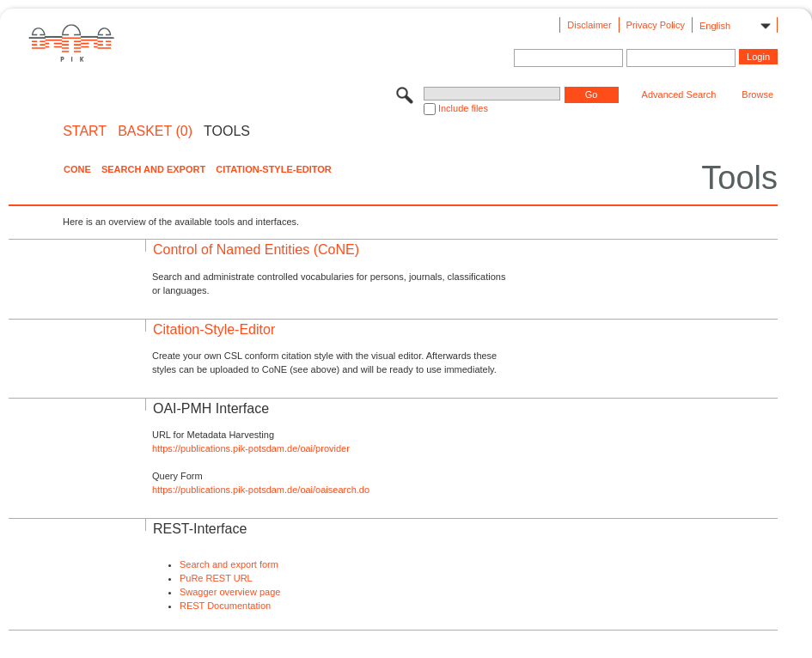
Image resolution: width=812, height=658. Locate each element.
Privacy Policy (656, 25)
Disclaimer (589, 25)
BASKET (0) (155, 131)
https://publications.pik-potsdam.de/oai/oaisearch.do (261, 490)
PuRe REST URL (216, 578)
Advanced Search (679, 94)
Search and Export (153, 169)
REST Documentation (225, 606)
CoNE (77, 169)
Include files (463, 108)
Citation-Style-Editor (273, 169)
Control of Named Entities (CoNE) (256, 250)
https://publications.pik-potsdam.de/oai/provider (251, 448)
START (85, 131)
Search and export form (229, 564)
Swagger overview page (230, 592)
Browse (757, 94)
